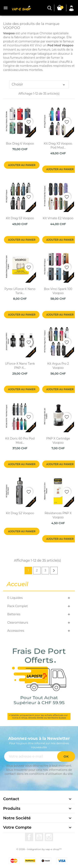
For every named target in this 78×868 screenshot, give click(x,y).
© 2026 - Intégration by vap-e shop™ (39, 849)
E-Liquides (15, 598)
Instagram (49, 837)
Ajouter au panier (22, 165)
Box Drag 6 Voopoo (20, 144)
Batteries (14, 614)
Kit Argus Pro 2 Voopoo (58, 366)
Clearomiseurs (18, 623)
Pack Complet (18, 606)
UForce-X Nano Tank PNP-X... (20, 366)
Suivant (54, 571)
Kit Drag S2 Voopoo (20, 513)
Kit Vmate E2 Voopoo (58, 218)
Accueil (17, 584)
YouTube (39, 837)
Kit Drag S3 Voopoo (20, 218)
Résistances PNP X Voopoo (58, 515)
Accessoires (16, 631)
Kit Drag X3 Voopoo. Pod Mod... (58, 146)
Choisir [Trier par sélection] (39, 85)
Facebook (29, 837)
